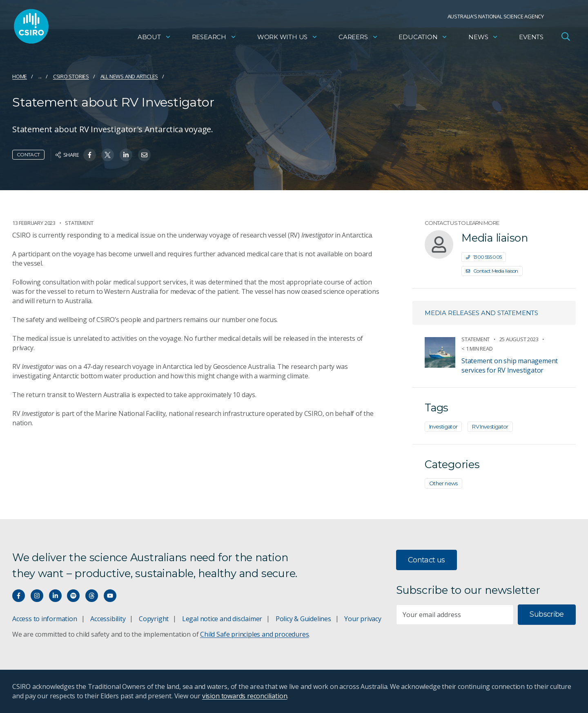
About (154, 39)
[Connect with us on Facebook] (19, 596)
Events (531, 39)
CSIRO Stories (71, 76)
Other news (443, 483)
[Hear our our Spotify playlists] (73, 596)
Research (214, 39)
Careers (358, 39)
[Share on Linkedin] (126, 155)
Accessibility (108, 619)
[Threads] (92, 596)
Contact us (427, 560)
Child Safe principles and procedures (254, 634)
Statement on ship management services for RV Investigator (510, 365)
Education (423, 39)
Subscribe (547, 614)
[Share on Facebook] (90, 155)
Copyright (154, 619)
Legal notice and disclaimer (222, 619)
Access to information (45, 619)
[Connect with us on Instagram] (37, 596)
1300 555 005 (484, 257)
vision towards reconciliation (245, 696)
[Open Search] (566, 38)
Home (20, 76)
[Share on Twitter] (108, 155)
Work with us (287, 39)
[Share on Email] (144, 155)
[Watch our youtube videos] (110, 596)
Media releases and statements (481, 313)
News (483, 39)
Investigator (443, 426)
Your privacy (363, 619)
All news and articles (129, 76)
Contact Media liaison (492, 271)
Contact (28, 154)
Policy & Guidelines (303, 619)
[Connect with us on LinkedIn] (55, 596)
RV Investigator (490, 426)
